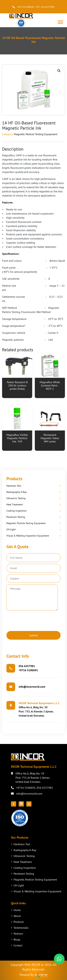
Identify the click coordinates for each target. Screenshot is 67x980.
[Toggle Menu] (60, 22)
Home (17, 910)
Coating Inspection (17, 511)
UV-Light (11, 529)
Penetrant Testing (16, 517)
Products (19, 922)
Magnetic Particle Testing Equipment (36, 134)
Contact (18, 945)
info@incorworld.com (32, 687)
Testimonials (21, 928)
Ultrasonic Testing (16, 498)
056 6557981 (27, 666)
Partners (18, 934)
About (17, 916)
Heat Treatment (15, 504)
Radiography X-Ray (17, 492)
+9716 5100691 (28, 670)
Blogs (17, 939)
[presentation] (33, 620)
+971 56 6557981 (45, 7)
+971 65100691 (26, 7)
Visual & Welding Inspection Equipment (28, 536)
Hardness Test (14, 486)
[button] (59, 71)
